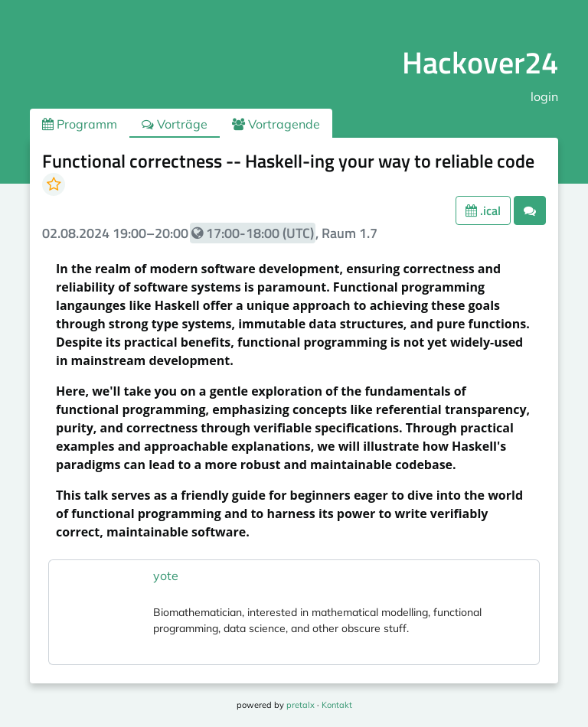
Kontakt (337, 705)
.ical (483, 210)
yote (166, 575)
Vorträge (175, 124)
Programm (80, 124)
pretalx (301, 705)
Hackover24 (480, 62)
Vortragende (276, 124)
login (544, 96)
